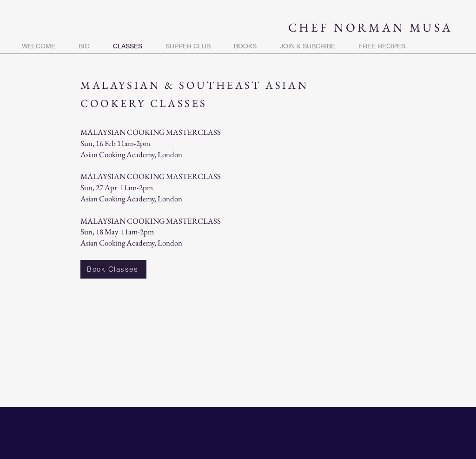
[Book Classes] (113, 269)
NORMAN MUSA (393, 27)
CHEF (311, 27)
